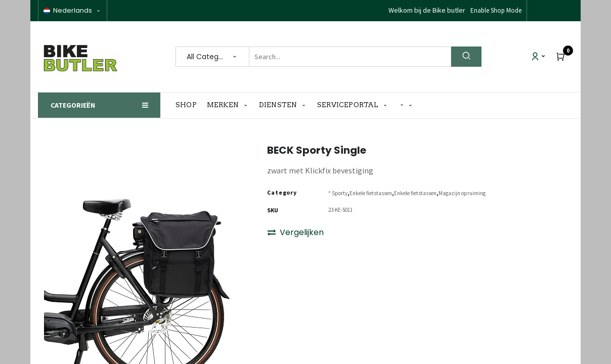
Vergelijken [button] (296, 232)
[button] (406, 105)
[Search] (466, 57)
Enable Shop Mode (496, 10)
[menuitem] (189, 105)
